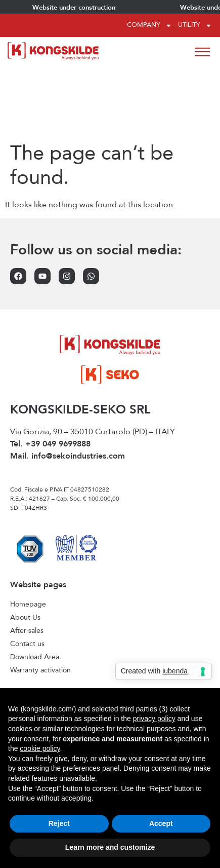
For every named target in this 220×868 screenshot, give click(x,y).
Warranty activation (40, 598)
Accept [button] (161, 823)
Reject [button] (59, 823)
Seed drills (27, 679)
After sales (27, 558)
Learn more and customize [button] (110, 847)
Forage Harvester (38, 639)
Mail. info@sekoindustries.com (68, 384)
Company (149, 26)
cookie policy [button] (40, 748)
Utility (195, 26)
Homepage (28, 532)
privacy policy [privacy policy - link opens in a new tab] (154, 719)
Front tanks (28, 653)
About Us (25, 545)
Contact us (27, 572)
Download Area (35, 585)
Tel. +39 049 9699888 (50, 371)
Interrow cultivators (41, 666)
